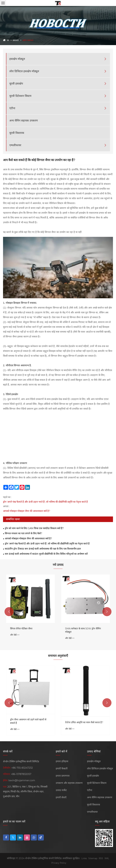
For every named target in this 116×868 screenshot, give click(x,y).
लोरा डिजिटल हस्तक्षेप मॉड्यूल (24, 71)
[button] (9, 612)
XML (107, 858)
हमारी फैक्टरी (62, 769)
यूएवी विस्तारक (17, 133)
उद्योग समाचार (28, 40)
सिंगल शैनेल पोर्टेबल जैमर (21, 629)
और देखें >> (15, 635)
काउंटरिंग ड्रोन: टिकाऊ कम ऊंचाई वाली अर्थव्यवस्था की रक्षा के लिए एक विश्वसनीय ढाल (43, 549)
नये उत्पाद (58, 565)
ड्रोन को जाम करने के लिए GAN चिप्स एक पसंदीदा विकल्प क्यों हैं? (34, 528)
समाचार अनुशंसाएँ (58, 656)
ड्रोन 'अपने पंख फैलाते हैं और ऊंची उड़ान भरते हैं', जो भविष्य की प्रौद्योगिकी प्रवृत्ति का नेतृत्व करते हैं (45, 502)
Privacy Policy (59, 863)
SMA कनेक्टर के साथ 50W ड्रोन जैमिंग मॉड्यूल (83, 630)
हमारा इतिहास (62, 761)
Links (84, 858)
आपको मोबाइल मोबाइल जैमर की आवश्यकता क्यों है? (27, 511)
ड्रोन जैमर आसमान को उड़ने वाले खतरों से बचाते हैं (28, 721)
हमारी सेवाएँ (61, 797)
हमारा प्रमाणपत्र (63, 776)
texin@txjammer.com (22, 780)
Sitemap (93, 858)
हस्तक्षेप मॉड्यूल (17, 59)
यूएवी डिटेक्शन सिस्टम (20, 96)
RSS (101, 858)
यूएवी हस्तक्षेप (16, 84)
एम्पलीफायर (15, 145)
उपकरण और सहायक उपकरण (69, 783)
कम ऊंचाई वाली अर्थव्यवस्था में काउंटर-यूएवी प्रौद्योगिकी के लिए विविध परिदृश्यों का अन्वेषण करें (46, 554)
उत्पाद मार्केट (61, 790)
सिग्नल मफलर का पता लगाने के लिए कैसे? (23, 533)
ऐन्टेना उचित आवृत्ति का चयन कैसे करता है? (84, 722)
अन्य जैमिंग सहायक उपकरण (24, 121)
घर (8, 40)
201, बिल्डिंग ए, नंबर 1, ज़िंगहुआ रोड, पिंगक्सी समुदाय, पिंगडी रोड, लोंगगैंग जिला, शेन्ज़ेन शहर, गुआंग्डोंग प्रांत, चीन (25, 792)
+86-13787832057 (21, 774)
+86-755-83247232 (22, 768)
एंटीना (12, 108)
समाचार (16, 40)
